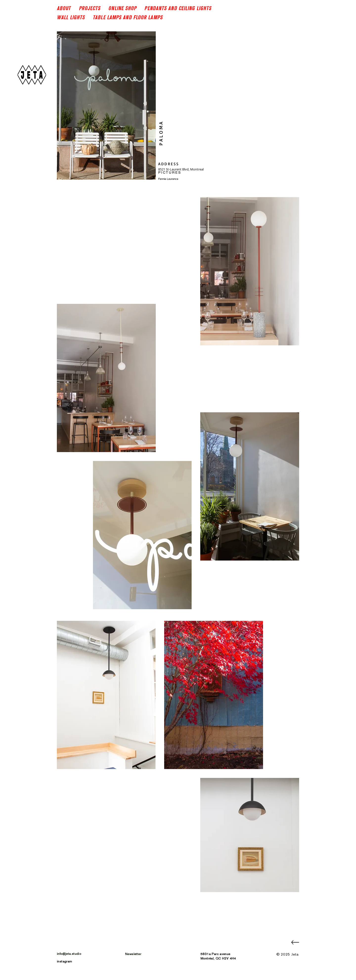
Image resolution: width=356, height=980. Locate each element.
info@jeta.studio (69, 954)
